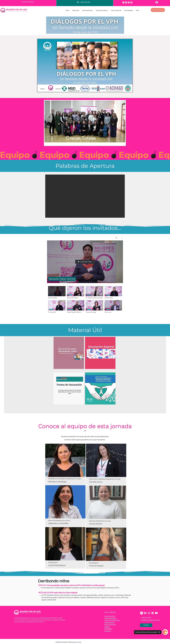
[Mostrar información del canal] (121, 238)
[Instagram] (126, 2)
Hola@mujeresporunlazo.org (150, 620)
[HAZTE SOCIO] (158, 10)
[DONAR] (146, 625)
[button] (76, 10)
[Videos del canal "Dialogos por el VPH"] (85, 302)
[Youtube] (131, 2)
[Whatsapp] (142, 613)
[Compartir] (116, 238)
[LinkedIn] (123, 2)
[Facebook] (129, 2)
